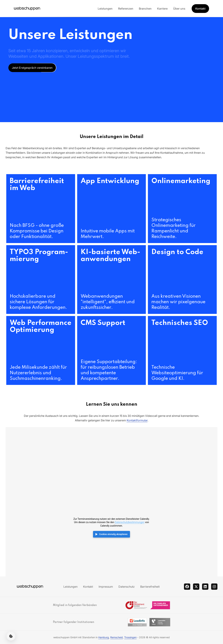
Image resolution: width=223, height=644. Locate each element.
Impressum (106, 587)
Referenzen (126, 9)
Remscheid (117, 637)
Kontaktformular (137, 420)
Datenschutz (127, 587)
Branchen (145, 9)
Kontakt (88, 587)
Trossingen (130, 637)
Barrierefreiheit (150, 587)
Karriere (162, 9)
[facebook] (187, 587)
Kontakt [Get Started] (200, 9)
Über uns (179, 9)
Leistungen (105, 9)
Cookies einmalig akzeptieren (113, 534)
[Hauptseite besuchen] (27, 9)
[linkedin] (205, 587)
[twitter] (196, 587)
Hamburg (104, 637)
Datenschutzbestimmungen (130, 522)
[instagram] (214, 587)
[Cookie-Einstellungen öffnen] (11, 636)
